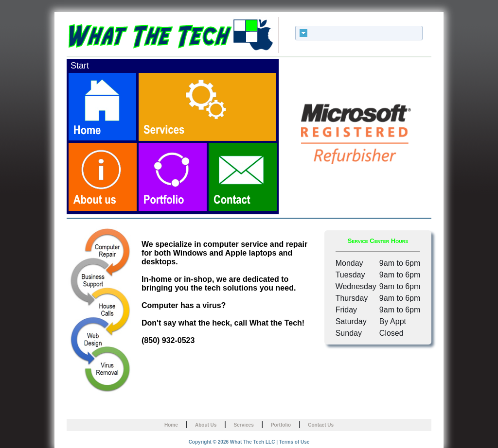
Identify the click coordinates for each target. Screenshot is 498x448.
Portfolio (281, 425)
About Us (206, 425)
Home (171, 425)
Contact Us (321, 425)
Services (244, 425)
